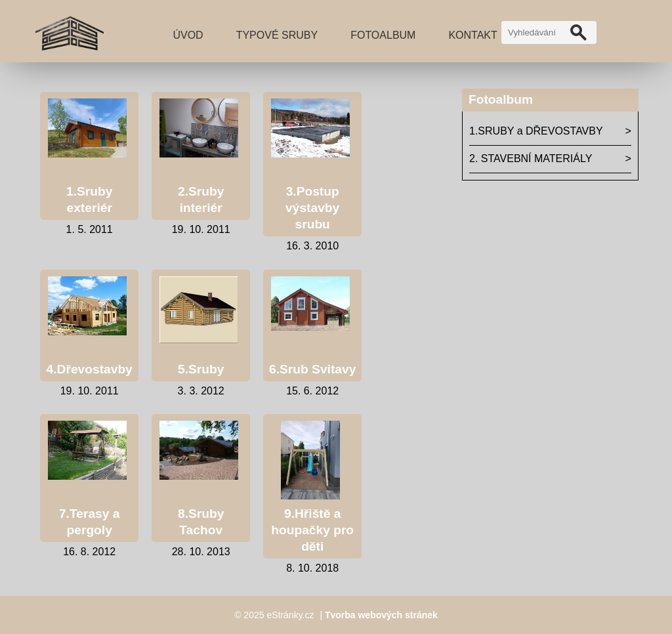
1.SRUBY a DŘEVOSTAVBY (536, 131)
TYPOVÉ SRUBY (277, 35)
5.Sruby (201, 369)
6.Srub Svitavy (312, 369)
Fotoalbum (383, 35)
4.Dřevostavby (90, 369)
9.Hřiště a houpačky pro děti (312, 530)
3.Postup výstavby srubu (312, 208)
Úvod (188, 35)
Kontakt (472, 35)
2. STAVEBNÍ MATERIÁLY (531, 158)
